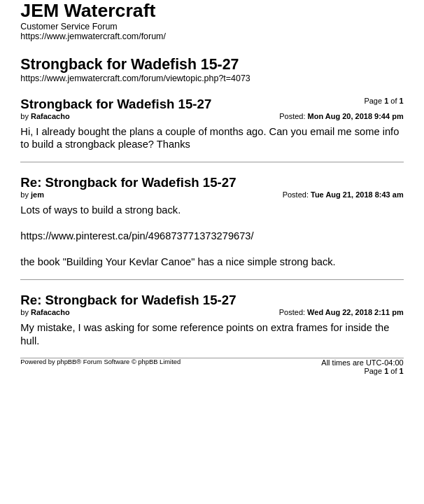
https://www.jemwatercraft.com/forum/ (93, 36)
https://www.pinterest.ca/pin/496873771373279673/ (137, 236)
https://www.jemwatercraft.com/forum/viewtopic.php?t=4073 (135, 78)
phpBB (66, 362)
